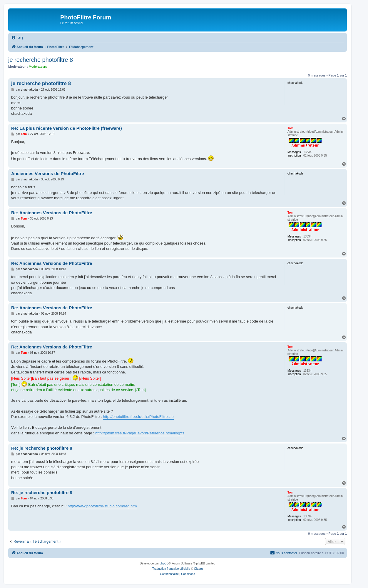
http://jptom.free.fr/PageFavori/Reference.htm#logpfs (140, 433)
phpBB (164, 563)
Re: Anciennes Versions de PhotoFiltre (52, 213)
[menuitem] (17, 38)
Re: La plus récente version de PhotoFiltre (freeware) (67, 128)
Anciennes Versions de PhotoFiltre (48, 173)
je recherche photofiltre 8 (41, 60)
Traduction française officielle (171, 569)
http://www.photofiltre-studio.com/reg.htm (102, 506)
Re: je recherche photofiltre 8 (42, 448)
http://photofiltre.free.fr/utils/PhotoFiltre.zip (138, 417)
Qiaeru (198, 569)
